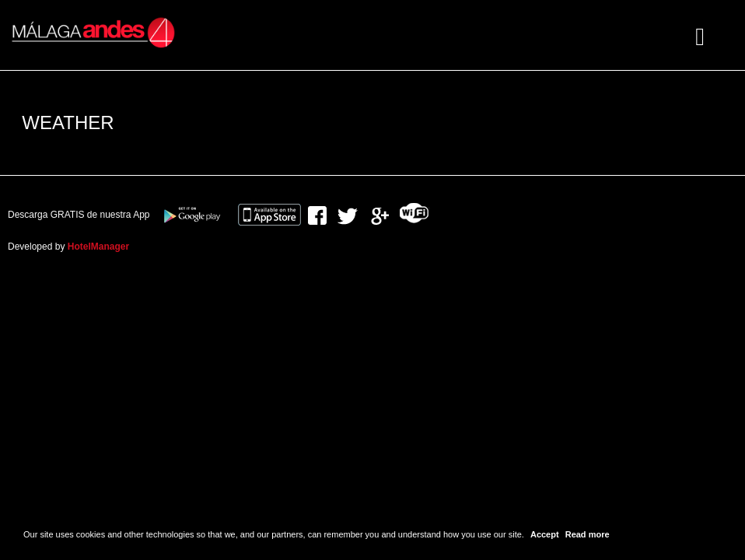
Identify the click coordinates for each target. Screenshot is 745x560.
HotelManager (98, 247)
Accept (545, 534)
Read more (588, 534)
